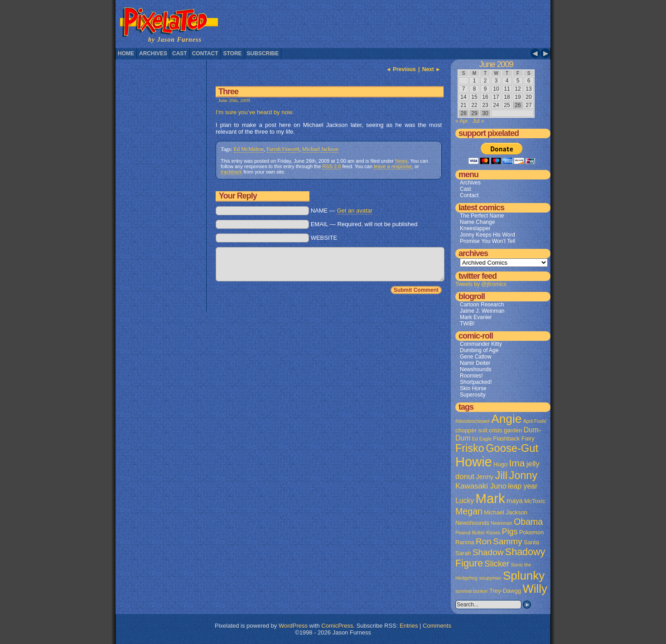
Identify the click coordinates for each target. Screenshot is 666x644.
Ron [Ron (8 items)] (484, 541)
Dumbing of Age (479, 350)
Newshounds (475, 369)
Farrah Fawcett (283, 149)
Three (228, 92)
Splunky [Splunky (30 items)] (524, 576)
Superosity (473, 395)
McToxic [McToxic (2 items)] (535, 501)
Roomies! (471, 376)
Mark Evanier (476, 317)
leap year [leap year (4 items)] (523, 486)
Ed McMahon (249, 149)
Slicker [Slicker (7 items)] (497, 564)
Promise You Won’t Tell (487, 241)
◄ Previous (401, 69)
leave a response (393, 166)
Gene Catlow (475, 357)
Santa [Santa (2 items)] (531, 542)
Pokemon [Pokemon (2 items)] (532, 532)
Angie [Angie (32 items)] (506, 419)
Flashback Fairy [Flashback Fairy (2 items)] (514, 438)
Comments (437, 626)
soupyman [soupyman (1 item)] (490, 578)
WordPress (293, 626)
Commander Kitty (481, 344)
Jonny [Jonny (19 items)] (523, 475)
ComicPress (337, 626)
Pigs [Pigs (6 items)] (510, 532)
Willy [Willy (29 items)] (535, 589)
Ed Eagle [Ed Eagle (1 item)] (482, 439)
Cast (180, 53)
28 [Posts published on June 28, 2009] (463, 113)
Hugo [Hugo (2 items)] (500, 464)
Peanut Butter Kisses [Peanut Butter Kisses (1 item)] (478, 533)
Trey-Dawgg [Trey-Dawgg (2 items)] (505, 591)
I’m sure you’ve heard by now (254, 112)
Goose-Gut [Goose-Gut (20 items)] (512, 448)
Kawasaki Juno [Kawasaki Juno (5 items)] (481, 486)
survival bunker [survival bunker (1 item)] (472, 591)
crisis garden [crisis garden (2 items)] (505, 430)
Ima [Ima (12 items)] (517, 463)
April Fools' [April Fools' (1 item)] (535, 421)
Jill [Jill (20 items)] (501, 475)
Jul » (478, 121)
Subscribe (263, 53)
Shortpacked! (476, 382)
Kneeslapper (475, 228)
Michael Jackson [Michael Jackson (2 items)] (506, 512)
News (401, 161)
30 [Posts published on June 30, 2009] (485, 113)
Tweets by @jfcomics (481, 284)
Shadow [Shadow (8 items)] (488, 552)
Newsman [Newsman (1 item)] (501, 523)
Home (126, 53)
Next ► (432, 69)
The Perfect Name (482, 216)
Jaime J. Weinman (482, 311)
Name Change (477, 222)
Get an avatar (355, 211)
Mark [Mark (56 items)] (490, 498)
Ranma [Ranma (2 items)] (465, 542)
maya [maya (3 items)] (514, 501)
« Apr (462, 121)
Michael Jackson (320, 149)
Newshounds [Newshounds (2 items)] (472, 523)
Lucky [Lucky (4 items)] (465, 501)
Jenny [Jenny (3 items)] (485, 477)
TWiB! (467, 324)
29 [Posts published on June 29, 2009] (474, 113)
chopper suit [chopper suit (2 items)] (471, 430)
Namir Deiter (475, 363)
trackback (231, 172)
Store (232, 53)
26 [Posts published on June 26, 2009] (518, 105)
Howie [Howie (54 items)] (474, 462)
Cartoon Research (482, 305)
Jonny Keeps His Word (487, 235)
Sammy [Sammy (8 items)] (507, 541)
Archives (153, 53)
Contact (205, 53)
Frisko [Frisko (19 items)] (470, 448)
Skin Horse (473, 388)
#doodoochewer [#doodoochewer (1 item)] (473, 421)
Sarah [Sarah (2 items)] (463, 553)
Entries (409, 626)
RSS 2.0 (331, 166)
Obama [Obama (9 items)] (528, 522)
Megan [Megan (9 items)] (469, 511)
